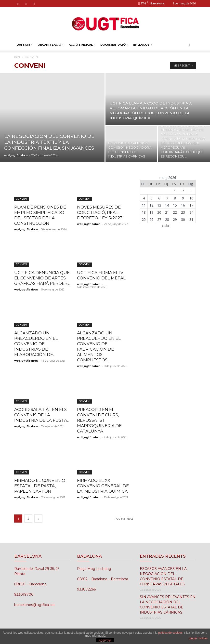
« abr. (166, 226)
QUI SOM (24, 45)
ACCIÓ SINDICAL (82, 45)
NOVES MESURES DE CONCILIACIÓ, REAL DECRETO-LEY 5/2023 (100, 212)
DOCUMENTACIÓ (114, 45)
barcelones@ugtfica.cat (35, 605)
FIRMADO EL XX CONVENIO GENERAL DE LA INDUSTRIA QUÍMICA (103, 486)
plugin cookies (198, 638)
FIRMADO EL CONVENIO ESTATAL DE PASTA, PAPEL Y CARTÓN (40, 486)
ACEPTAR (105, 641)
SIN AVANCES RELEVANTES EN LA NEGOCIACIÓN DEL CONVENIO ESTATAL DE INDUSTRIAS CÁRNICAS (168, 605)
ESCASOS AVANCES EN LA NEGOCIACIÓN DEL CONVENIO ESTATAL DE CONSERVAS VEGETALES (163, 576)
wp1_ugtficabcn (16, 155)
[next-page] (38, 519)
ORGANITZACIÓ (50, 45)
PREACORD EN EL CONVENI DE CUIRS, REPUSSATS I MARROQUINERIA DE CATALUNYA (99, 420)
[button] (190, 45)
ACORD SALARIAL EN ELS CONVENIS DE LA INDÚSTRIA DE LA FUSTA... (42, 415)
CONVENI (22, 199)
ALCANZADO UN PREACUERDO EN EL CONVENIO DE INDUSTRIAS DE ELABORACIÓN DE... (36, 344)
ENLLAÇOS (142, 45)
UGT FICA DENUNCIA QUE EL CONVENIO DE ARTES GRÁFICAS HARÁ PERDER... (42, 278)
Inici (17, 57)
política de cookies (170, 633)
